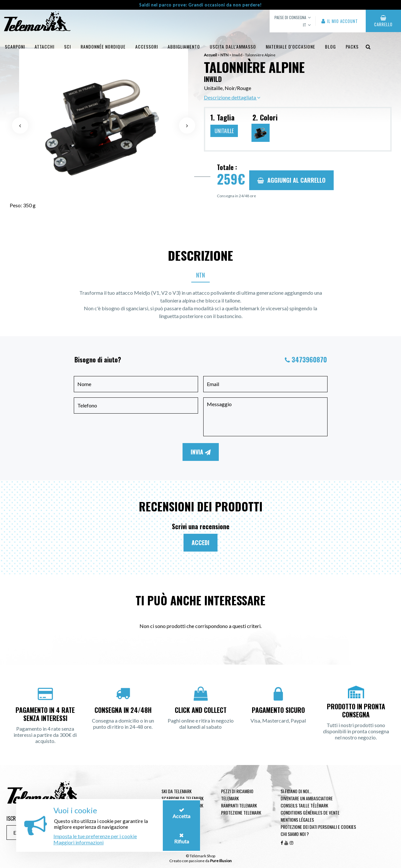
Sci (67, 46)
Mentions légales (297, 820)
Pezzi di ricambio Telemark (237, 795)
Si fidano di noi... (296, 791)
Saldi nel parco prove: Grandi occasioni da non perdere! (200, 5)
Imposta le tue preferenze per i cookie (95, 836)
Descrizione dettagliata (232, 97)
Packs (352, 46)
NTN (200, 275)
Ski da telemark (177, 791)
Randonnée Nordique (103, 46)
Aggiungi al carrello (291, 180)
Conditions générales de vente (310, 812)
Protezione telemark (241, 812)
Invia (201, 452)
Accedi (200, 542)
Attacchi (45, 46)
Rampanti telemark (239, 805)
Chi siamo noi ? (295, 834)
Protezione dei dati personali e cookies (318, 827)
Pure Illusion (221, 861)
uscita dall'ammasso (233, 46)
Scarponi (15, 46)
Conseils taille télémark (304, 805)
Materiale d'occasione (290, 46)
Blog (330, 46)
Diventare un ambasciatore (307, 798)
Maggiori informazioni (78, 842)
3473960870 (309, 360)
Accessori (147, 46)
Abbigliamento (184, 46)
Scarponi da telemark (183, 798)
